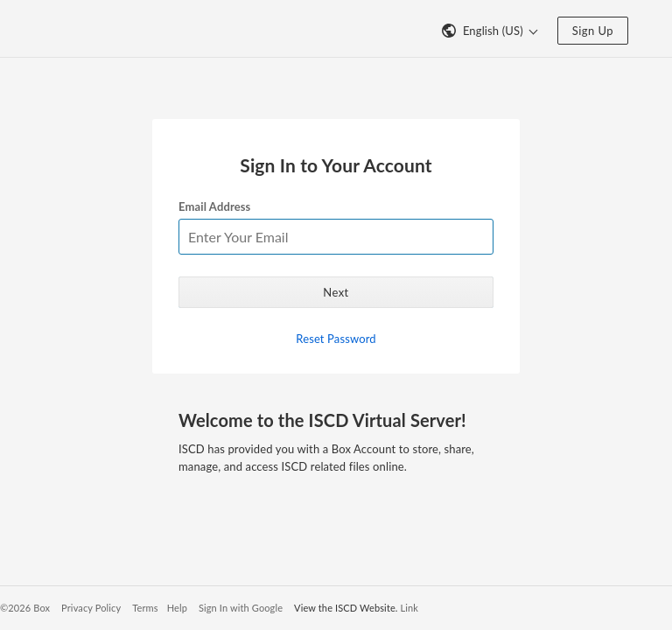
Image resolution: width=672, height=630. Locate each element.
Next (336, 292)
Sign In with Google (241, 608)
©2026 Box (25, 608)
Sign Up (593, 31)
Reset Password (336, 339)
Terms (145, 608)
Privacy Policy (91, 608)
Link (410, 608)
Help (177, 608)
